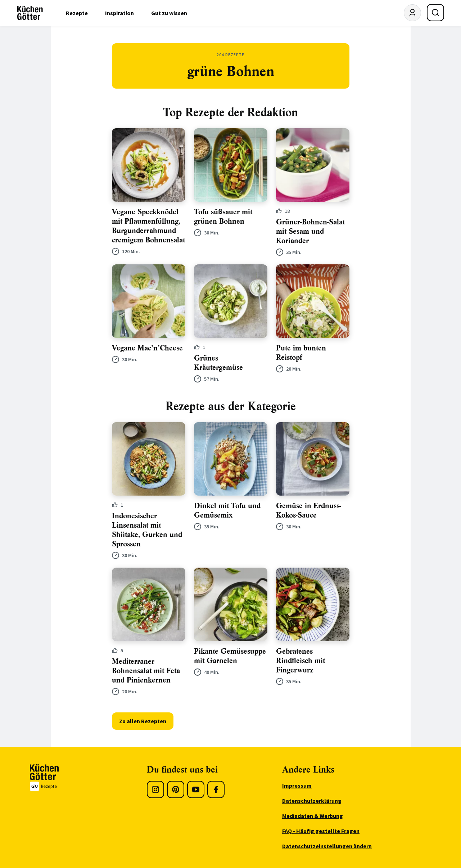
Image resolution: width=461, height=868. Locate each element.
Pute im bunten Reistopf (301, 353)
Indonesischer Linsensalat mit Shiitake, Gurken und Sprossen (147, 530)
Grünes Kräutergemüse (218, 363)
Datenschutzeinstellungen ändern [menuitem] (327, 846)
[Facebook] (216, 789)
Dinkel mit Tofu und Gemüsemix (227, 511)
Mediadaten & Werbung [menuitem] (313, 816)
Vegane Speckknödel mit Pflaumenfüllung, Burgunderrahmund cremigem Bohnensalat (148, 226)
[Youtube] (196, 789)
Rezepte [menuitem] (77, 13)
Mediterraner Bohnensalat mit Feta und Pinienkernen (146, 671)
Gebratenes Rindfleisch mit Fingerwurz (300, 661)
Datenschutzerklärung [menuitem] (312, 801)
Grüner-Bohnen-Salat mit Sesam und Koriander (310, 231)
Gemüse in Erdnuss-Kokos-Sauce (309, 511)
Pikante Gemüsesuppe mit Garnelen (230, 656)
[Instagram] (155, 789)
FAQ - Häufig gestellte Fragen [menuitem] (321, 831)
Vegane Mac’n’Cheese (147, 348)
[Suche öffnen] (435, 13)
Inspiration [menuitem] (119, 13)
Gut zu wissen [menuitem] (169, 13)
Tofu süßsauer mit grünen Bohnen (223, 217)
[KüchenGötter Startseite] (30, 13)
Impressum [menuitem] (297, 786)
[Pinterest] (176, 789)
